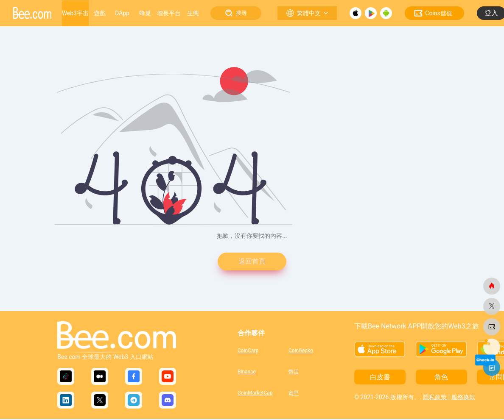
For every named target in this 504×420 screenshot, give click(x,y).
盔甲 (294, 394)
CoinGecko (301, 352)
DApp (122, 13)
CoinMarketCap (255, 394)
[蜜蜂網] (492, 286)
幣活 (294, 373)
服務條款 (463, 398)
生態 (193, 13)
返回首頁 (252, 262)
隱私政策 (435, 398)
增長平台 (169, 13)
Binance (247, 373)
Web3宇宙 (75, 13)
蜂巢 (145, 13)
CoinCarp (248, 352)
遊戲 (100, 13)
